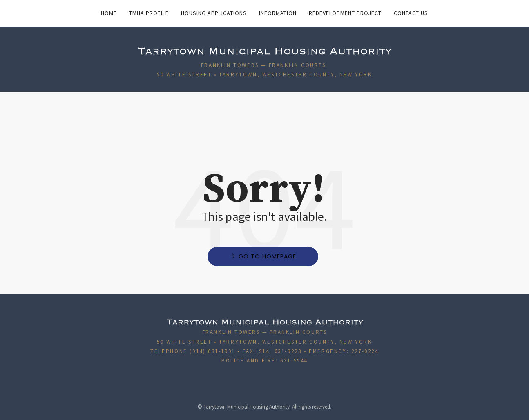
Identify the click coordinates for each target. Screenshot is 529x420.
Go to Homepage (267, 256)
